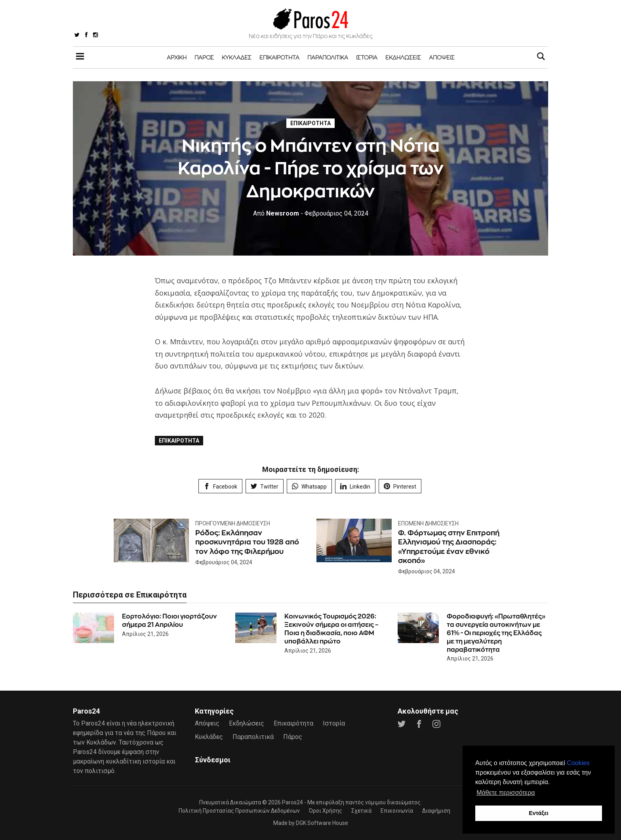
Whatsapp (309, 486)
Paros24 (292, 802)
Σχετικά (361, 811)
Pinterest (400, 486)
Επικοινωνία (397, 811)
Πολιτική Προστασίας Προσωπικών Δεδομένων (239, 811)
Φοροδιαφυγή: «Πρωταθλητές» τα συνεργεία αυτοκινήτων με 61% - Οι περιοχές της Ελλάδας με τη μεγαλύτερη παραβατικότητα (496, 633)
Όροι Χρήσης (326, 811)
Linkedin (355, 486)
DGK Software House (322, 823)
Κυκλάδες (237, 57)
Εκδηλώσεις (403, 57)
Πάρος (204, 57)
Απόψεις (442, 57)
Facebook (220, 486)
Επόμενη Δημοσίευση (428, 523)
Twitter (265, 486)
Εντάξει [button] (539, 813)
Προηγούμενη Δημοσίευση (233, 523)
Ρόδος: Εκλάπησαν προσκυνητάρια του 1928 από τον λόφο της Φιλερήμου (247, 542)
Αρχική (177, 57)
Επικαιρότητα (279, 57)
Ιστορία (367, 57)
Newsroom (276, 213)
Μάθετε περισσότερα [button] (506, 793)
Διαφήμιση (436, 811)
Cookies (578, 763)
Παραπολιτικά (328, 57)
